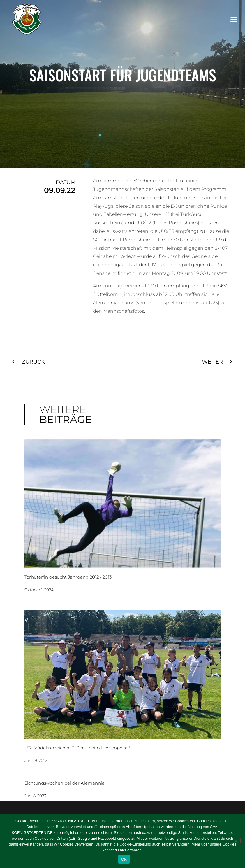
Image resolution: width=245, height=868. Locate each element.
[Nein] (236, 841)
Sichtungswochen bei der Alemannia (65, 783)
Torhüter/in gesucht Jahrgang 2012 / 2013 (68, 577)
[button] (234, 20)
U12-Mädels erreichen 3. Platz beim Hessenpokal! (77, 748)
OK (124, 859)
